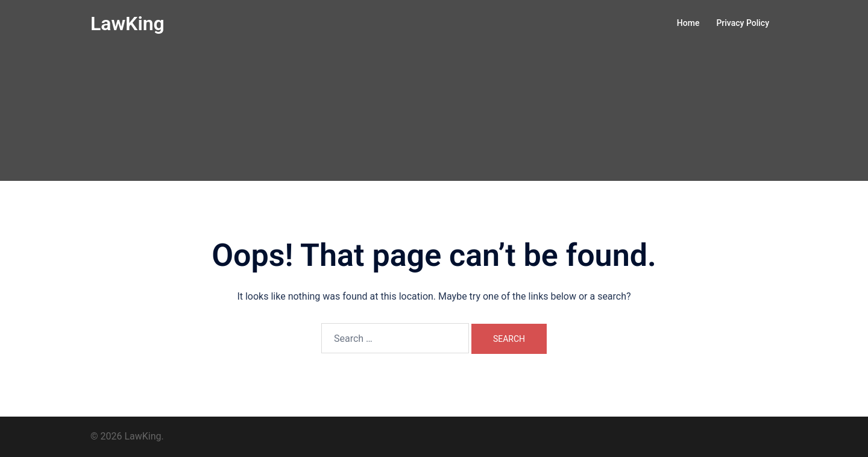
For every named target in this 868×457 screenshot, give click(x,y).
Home (688, 23)
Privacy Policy (743, 23)
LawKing (127, 24)
